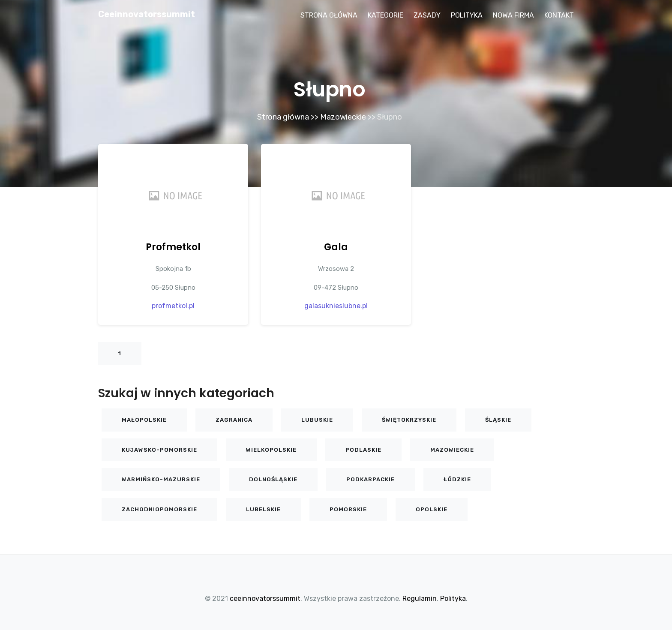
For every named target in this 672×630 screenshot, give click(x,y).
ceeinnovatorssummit (147, 14)
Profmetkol (173, 247)
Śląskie (498, 420)
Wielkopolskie (271, 450)
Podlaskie (363, 450)
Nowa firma (513, 15)
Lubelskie (263, 509)
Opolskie (432, 509)
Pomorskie (348, 509)
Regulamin (420, 598)
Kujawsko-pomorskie (159, 450)
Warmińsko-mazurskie (161, 479)
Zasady (427, 15)
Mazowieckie (343, 117)
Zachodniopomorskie (159, 509)
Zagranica (234, 420)
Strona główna (329, 15)
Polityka (467, 15)
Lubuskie (317, 420)
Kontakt (559, 15)
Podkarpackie (370, 479)
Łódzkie (457, 479)
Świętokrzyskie (409, 420)
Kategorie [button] (385, 15)
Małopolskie (144, 420)
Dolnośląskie (273, 479)
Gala (336, 247)
